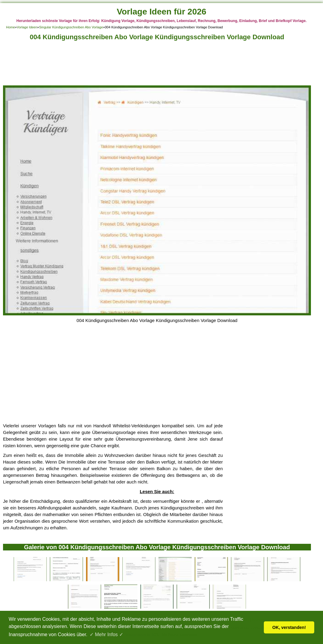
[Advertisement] (157, 65)
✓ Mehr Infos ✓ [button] (106, 634)
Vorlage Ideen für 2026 (162, 12)
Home (10, 27)
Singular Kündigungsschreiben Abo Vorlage (71, 27)
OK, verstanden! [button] (289, 627)
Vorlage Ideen (27, 27)
